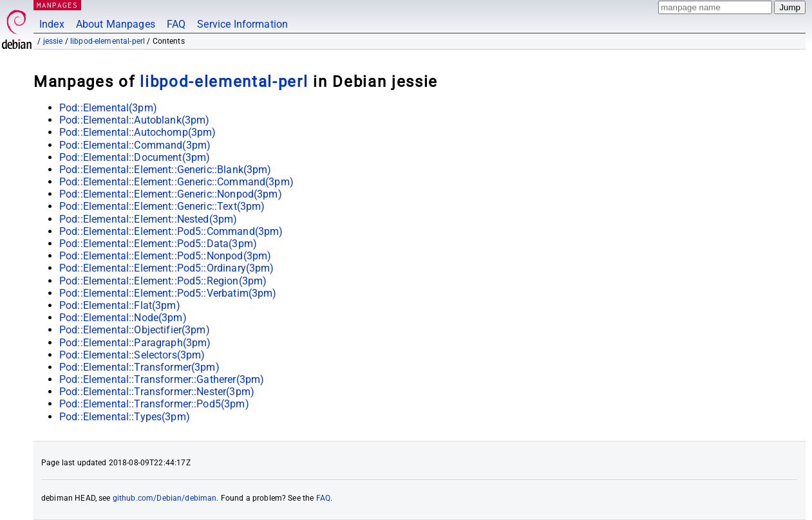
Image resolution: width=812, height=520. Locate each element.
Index (52, 24)
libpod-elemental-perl (108, 41)
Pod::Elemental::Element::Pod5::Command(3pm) (171, 231)
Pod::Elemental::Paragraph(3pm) (135, 343)
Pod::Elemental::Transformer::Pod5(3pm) (154, 404)
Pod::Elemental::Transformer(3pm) (139, 367)
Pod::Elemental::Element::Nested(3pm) (148, 219)
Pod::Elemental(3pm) (108, 108)
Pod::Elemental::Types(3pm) (125, 417)
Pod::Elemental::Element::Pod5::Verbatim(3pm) (168, 293)
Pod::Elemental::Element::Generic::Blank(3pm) (165, 170)
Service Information (242, 24)
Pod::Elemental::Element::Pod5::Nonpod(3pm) (165, 256)
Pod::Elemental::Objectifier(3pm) (135, 330)
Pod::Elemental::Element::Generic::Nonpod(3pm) (171, 194)
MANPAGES (57, 5)
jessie (53, 41)
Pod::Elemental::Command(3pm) (135, 145)
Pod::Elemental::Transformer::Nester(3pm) (157, 392)
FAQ (176, 24)
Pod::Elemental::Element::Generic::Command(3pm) (176, 182)
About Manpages (116, 24)
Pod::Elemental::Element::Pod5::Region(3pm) (163, 281)
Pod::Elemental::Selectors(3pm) (132, 355)
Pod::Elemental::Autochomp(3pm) (138, 132)
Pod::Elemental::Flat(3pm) (120, 305)
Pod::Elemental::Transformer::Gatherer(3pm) (162, 379)
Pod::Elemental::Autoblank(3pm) (135, 120)
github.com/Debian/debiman (165, 498)
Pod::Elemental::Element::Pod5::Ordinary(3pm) (167, 268)
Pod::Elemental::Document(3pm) (135, 157)
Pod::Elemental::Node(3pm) (123, 318)
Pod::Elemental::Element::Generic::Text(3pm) (162, 206)
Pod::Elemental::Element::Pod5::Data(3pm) (158, 244)
